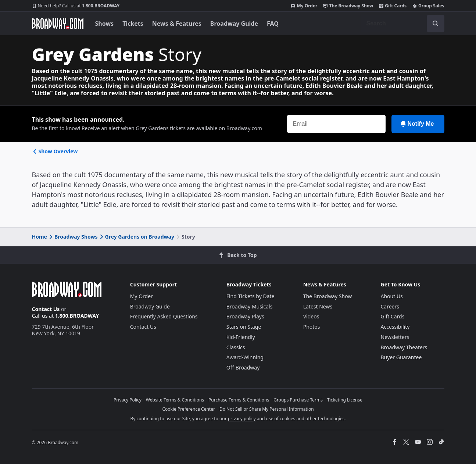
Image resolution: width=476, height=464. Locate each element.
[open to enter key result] (436, 24)
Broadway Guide (234, 24)
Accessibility (395, 327)
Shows (105, 24)
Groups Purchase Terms (298, 400)
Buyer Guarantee (401, 357)
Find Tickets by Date (250, 296)
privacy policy (242, 419)
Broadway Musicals (250, 306)
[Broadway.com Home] (58, 24)
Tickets (133, 24)
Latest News (318, 306)
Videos (311, 316)
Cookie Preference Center (189, 409)
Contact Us (46, 309)
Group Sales (428, 6)
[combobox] (402, 24)
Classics (236, 347)
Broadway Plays (245, 316)
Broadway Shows (73, 237)
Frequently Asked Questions (164, 316)
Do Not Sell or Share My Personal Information (267, 409)
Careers (390, 306)
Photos (312, 327)
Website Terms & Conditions (175, 400)
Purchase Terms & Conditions (239, 400)
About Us (392, 296)
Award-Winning (245, 357)
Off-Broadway (243, 367)
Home (40, 237)
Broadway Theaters (404, 347)
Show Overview (55, 151)
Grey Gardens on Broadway (136, 237)
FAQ (273, 24)
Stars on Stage (244, 327)
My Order (304, 6)
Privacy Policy (128, 400)
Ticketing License (345, 400)
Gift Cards (393, 6)
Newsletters (395, 337)
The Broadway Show (348, 6)
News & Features (177, 24)
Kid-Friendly (241, 337)
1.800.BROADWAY (76, 6)
